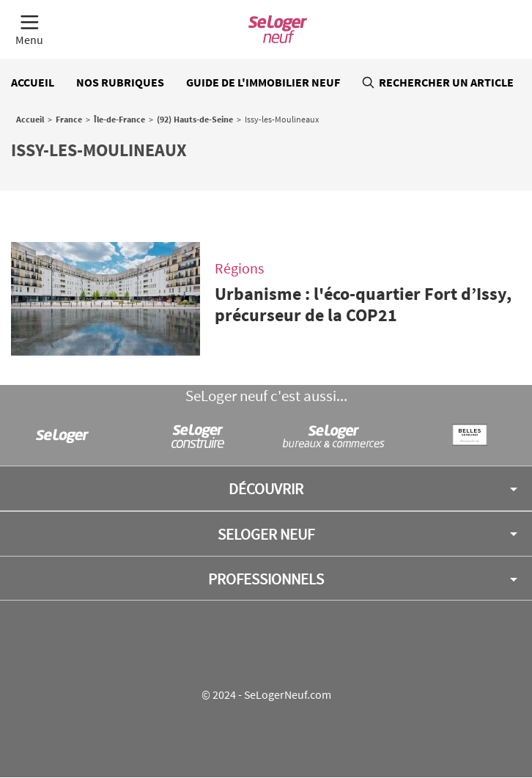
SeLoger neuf (266, 534)
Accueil (33, 82)
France (69, 119)
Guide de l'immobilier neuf (263, 82)
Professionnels (266, 579)
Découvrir (266, 489)
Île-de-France (119, 119)
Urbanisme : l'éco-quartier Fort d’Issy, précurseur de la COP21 (363, 304)
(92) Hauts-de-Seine (195, 119)
